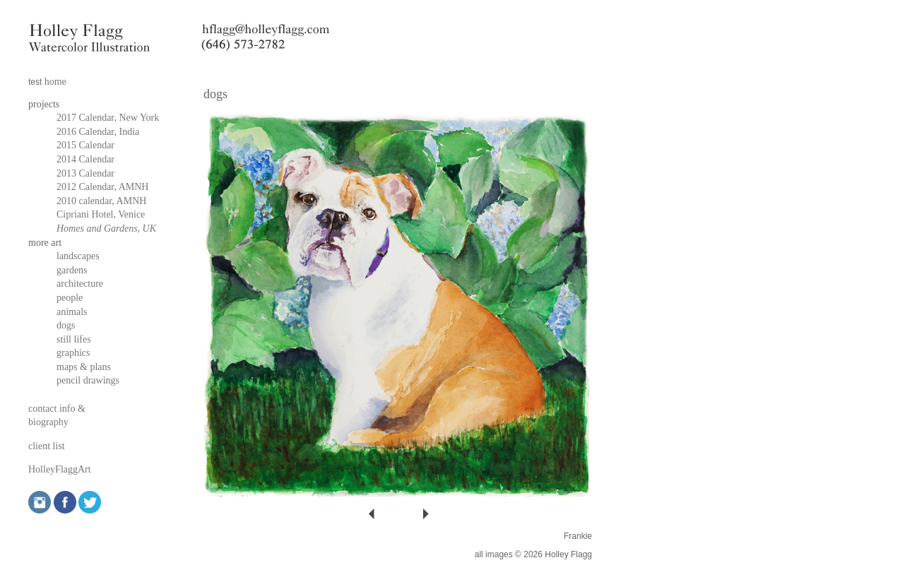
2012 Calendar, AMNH (102, 187)
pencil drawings (88, 380)
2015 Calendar (85, 145)
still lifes (74, 339)
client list (47, 446)
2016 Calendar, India (98, 132)
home (55, 82)
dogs (66, 325)
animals (72, 312)
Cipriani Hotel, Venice (101, 214)
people (70, 298)
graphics (73, 353)
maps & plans (84, 367)
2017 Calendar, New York (108, 118)
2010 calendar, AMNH (101, 201)
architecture (80, 284)
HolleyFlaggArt (60, 469)
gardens (72, 270)
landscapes (78, 256)
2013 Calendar (85, 173)
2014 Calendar (85, 159)
